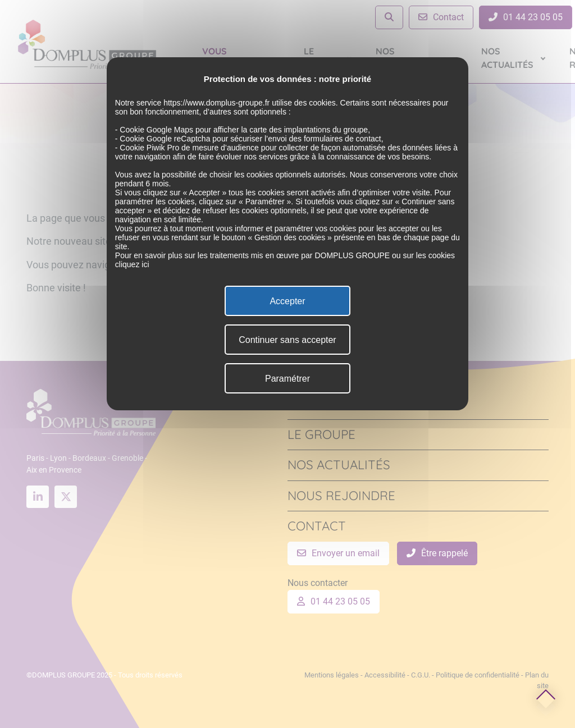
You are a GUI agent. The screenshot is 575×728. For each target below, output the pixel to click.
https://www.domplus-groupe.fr (216, 103)
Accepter (287, 301)
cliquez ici (132, 264)
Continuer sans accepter (287, 340)
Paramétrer (287, 379)
